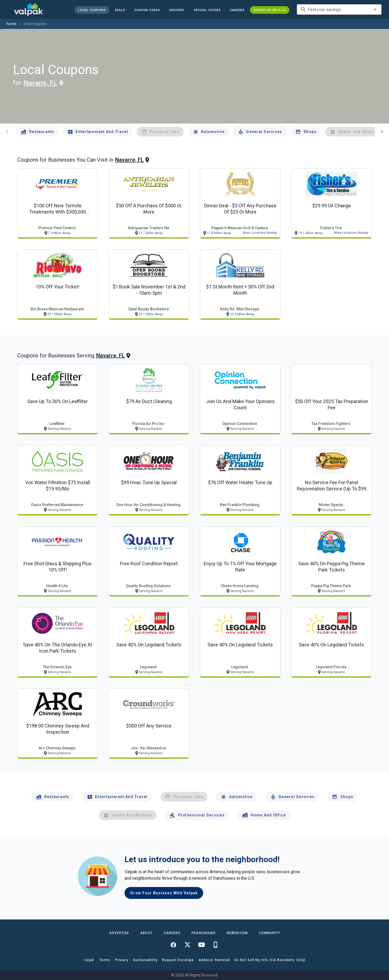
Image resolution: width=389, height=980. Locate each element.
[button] (207, 10)
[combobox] (339, 9)
